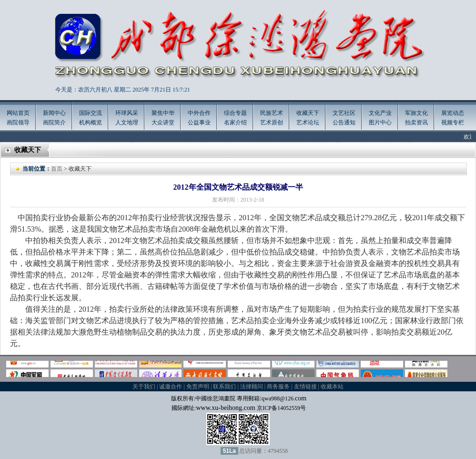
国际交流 (91, 113)
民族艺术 (272, 113)
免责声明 (198, 387)
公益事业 (199, 122)
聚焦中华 (163, 113)
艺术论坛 (308, 122)
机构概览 (91, 122)
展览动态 (453, 113)
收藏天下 (308, 113)
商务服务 (278, 387)
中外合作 (199, 113)
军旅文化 (416, 113)
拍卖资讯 (416, 122)
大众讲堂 (163, 122)
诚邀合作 (171, 387)
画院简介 (54, 122)
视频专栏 (453, 122)
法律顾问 (252, 387)
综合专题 (235, 113)
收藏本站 (332, 387)
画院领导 (18, 122)
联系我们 (224, 387)
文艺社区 (344, 113)
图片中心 (380, 122)
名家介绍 (235, 122)
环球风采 (127, 113)
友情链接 (305, 387)
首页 (57, 169)
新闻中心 (54, 113)
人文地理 (127, 122)
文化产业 (380, 113)
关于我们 (144, 387)
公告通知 (344, 122)
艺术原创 (272, 122)
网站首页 (18, 113)
